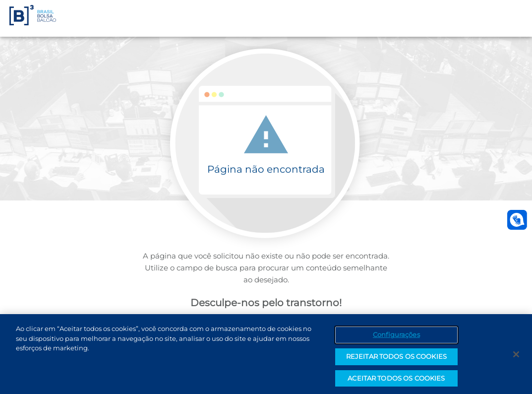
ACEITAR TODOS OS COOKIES (396, 380)
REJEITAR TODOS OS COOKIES (396, 358)
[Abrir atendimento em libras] (517, 220)
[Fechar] (516, 356)
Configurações (396, 336)
